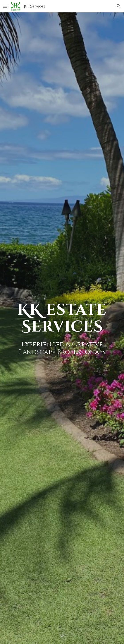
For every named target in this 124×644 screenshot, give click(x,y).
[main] (62, 328)
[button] (5, 6)
